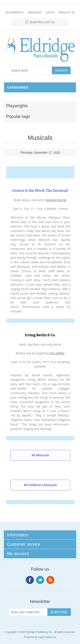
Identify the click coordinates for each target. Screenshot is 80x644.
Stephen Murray (56, 200)
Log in (50, 13)
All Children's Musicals (40, 485)
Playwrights (15, 13)
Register (35, 13)
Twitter (40, 580)
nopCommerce (47, 637)
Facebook (30, 580)
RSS (50, 580)
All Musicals (40, 455)
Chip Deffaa (57, 353)
